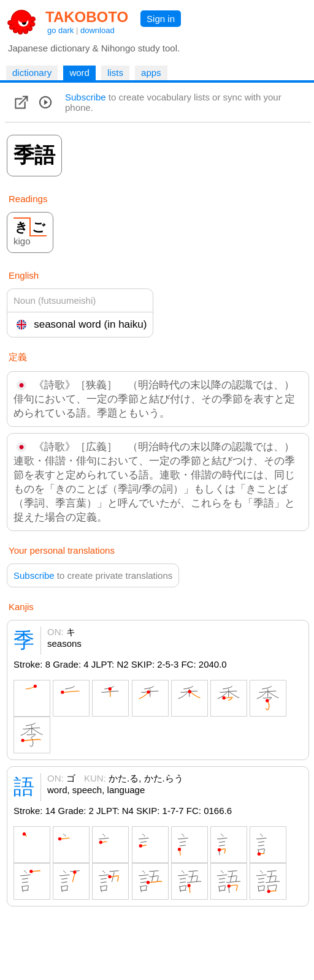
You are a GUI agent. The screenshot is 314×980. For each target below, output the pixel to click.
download (98, 30)
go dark (60, 30)
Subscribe (86, 97)
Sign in (161, 19)
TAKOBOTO (87, 17)
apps (151, 73)
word (79, 73)
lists (115, 73)
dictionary (32, 73)
